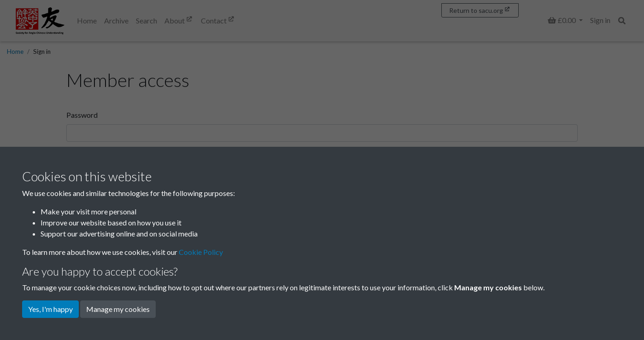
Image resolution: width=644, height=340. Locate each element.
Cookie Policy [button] (201, 252)
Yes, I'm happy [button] (50, 309)
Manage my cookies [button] (118, 309)
